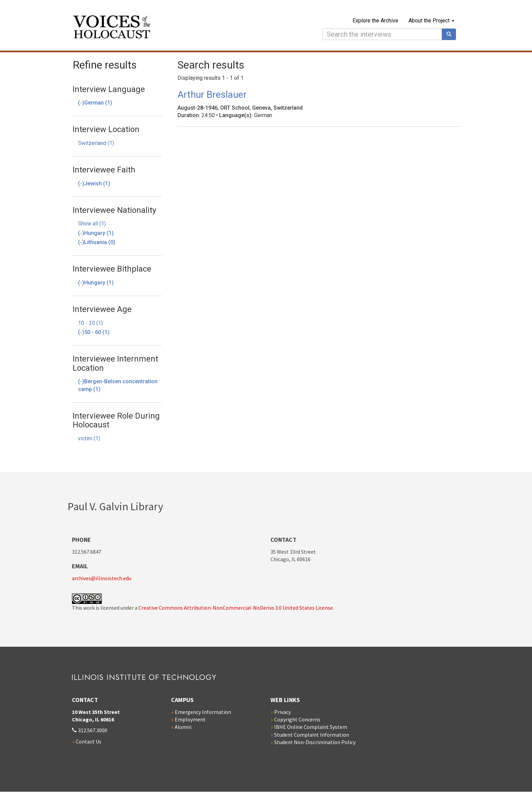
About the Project (431, 21)
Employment (190, 719)
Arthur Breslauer (212, 95)
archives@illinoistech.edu (102, 578)
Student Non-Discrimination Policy (315, 742)
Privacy (282, 712)
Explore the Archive (375, 21)
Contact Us (89, 741)
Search (451, 34)
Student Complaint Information (312, 735)
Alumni (183, 727)
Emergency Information (203, 712)
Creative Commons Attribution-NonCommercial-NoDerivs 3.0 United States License (236, 608)
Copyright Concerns (297, 719)
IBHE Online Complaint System (311, 727)
